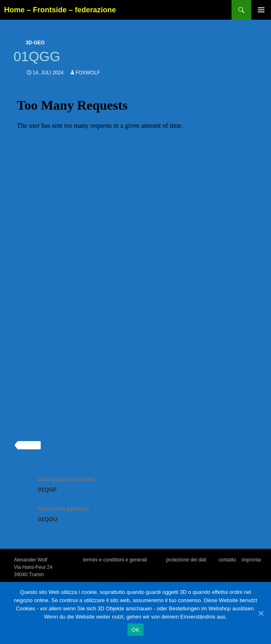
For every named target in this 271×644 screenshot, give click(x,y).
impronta (251, 560)
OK (135, 630)
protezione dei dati (186, 560)
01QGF (136, 484)
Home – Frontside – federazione (60, 10)
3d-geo (35, 43)
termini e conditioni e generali (115, 560)
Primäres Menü (261, 10)
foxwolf (88, 73)
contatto (227, 560)
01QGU (136, 513)
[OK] (261, 613)
